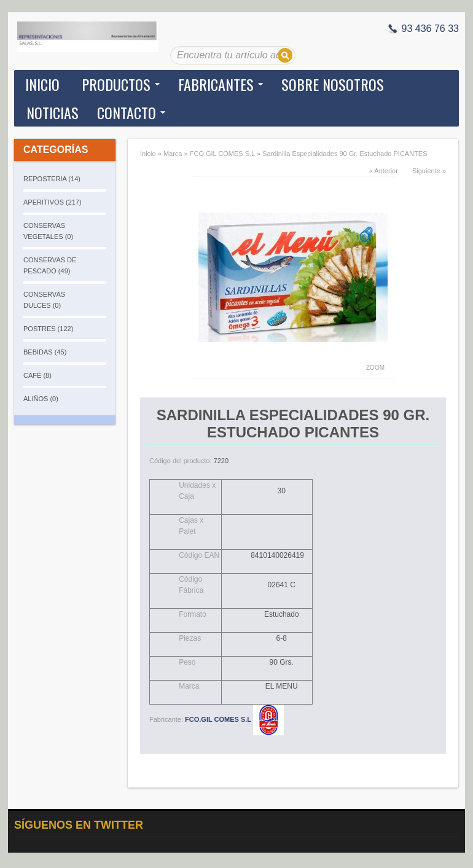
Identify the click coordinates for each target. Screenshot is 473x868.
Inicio (42, 84)
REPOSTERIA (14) (52, 179)
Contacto (127, 112)
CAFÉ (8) (37, 375)
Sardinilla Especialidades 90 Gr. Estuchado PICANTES (345, 154)
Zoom (375, 368)
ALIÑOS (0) (41, 399)
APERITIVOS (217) (53, 202)
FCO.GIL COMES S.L (222, 154)
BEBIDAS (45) (45, 352)
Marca (173, 154)
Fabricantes (216, 84)
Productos (116, 84)
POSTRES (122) (48, 329)
